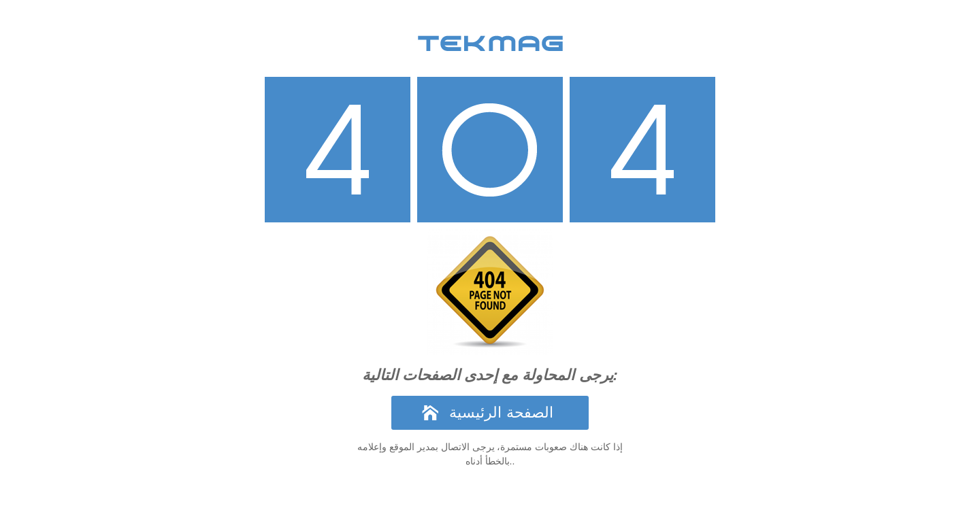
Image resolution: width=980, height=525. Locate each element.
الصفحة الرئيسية (501, 412)
